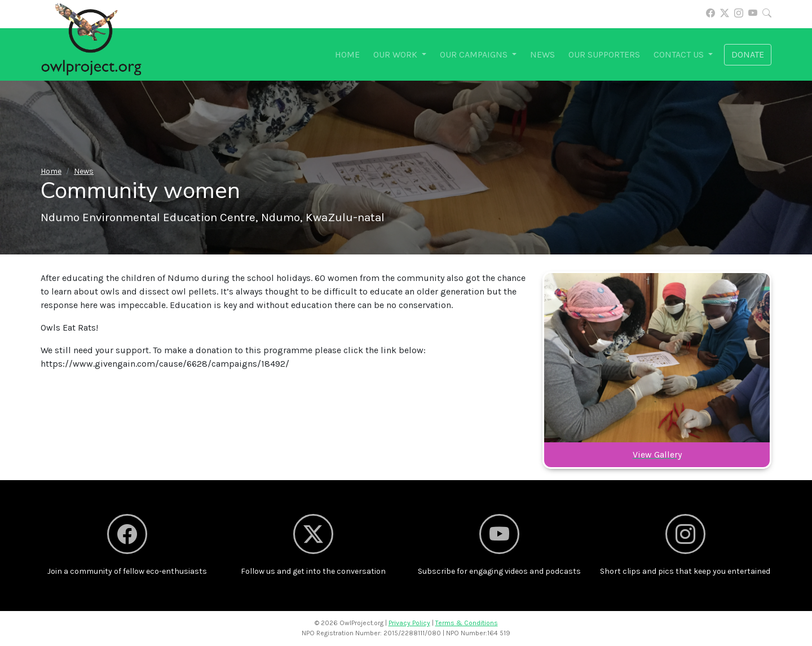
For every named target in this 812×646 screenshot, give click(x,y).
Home (347, 54)
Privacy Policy (409, 623)
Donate (748, 54)
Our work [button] (396, 54)
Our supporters (604, 54)
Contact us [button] (680, 54)
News (542, 54)
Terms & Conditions (467, 623)
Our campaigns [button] (475, 54)
